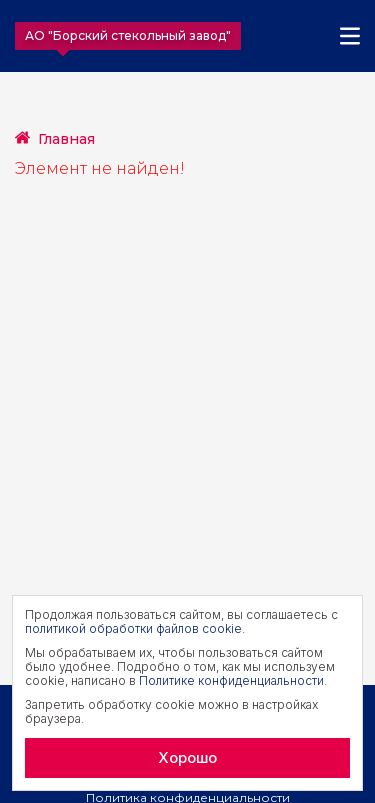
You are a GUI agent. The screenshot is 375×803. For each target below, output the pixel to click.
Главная (66, 139)
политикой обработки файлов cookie (133, 628)
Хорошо (187, 757)
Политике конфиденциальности (231, 680)
